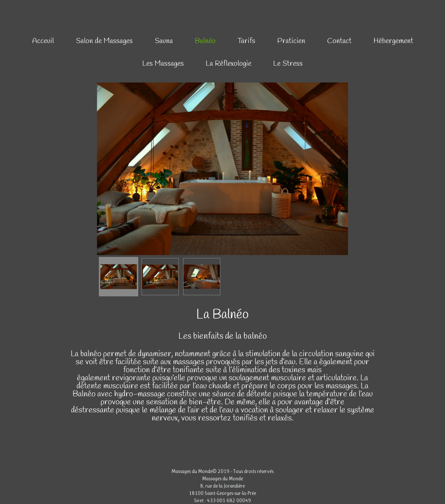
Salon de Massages (104, 41)
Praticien (291, 41)
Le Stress (288, 64)
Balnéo (205, 41)
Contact (339, 41)
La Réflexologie (229, 64)
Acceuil (43, 41)
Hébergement (393, 41)
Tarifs (246, 41)
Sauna (164, 41)
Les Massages (163, 64)
